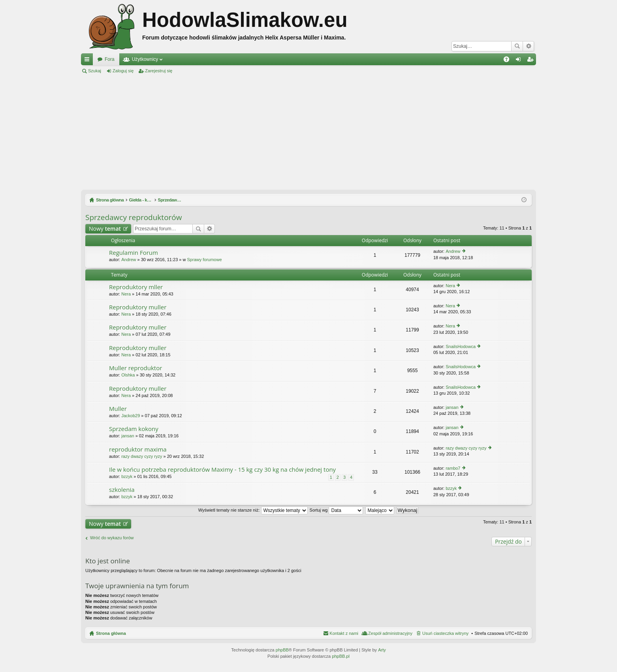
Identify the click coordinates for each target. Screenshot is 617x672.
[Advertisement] (308, 132)
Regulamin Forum (134, 253)
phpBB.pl (341, 656)
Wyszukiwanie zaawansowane (528, 46)
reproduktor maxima (138, 449)
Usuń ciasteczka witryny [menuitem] (445, 633)
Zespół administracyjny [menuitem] (390, 633)
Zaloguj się (123, 71)
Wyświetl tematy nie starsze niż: (253, 510)
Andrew (129, 260)
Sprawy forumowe (205, 260)
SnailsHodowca (461, 346)
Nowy (105, 229)
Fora (110, 59)
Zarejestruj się (159, 71)
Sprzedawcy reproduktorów (134, 217)
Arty (382, 650)
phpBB (282, 650)
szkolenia (122, 490)
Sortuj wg (337, 510)
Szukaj (517, 46)
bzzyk (127, 476)
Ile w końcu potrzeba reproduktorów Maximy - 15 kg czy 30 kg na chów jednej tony (222, 470)
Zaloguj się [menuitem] (520, 61)
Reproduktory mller (136, 287)
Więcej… (88, 61)
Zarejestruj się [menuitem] (532, 61)
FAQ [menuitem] (509, 61)
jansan (452, 407)
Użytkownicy (145, 59)
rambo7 (453, 468)
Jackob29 (131, 416)
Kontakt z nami (344, 633)
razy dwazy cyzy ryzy (142, 456)
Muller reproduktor (135, 368)
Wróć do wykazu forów (112, 538)
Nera (126, 294)
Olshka (128, 375)
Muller (118, 409)
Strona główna (111, 633)
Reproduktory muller (138, 307)
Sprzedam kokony (134, 429)
